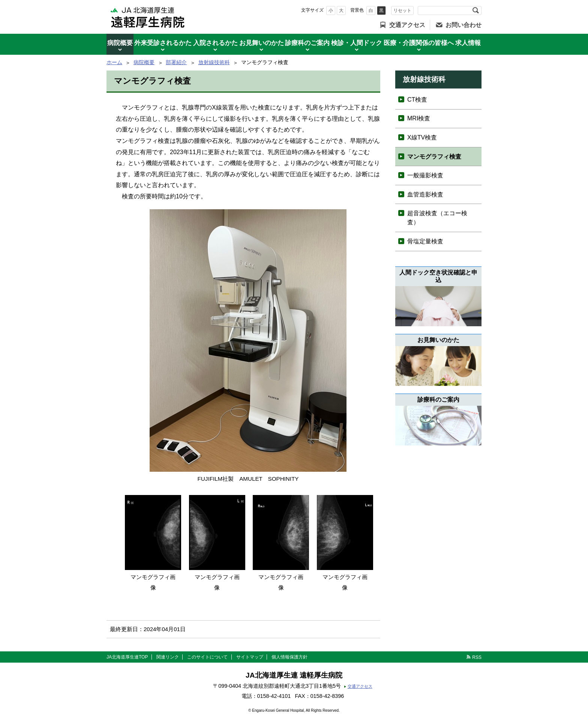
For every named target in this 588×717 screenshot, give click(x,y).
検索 (475, 10)
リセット (402, 10)
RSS (477, 657)
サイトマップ (250, 657)
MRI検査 (419, 118)
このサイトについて (207, 657)
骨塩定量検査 (425, 241)
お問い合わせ (463, 25)
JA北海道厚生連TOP (127, 657)
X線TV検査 (422, 137)
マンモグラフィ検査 (434, 157)
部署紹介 (176, 62)
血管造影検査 (425, 194)
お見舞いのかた (262, 43)
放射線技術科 (214, 62)
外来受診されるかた (163, 43)
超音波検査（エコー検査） (437, 218)
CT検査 (417, 100)
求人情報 (468, 43)
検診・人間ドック (357, 43)
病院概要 (120, 43)
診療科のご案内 (307, 43)
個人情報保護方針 (289, 657)
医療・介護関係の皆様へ (419, 43)
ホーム (114, 62)
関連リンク (168, 657)
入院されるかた (215, 43)
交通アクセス (407, 25)
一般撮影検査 (425, 175)
